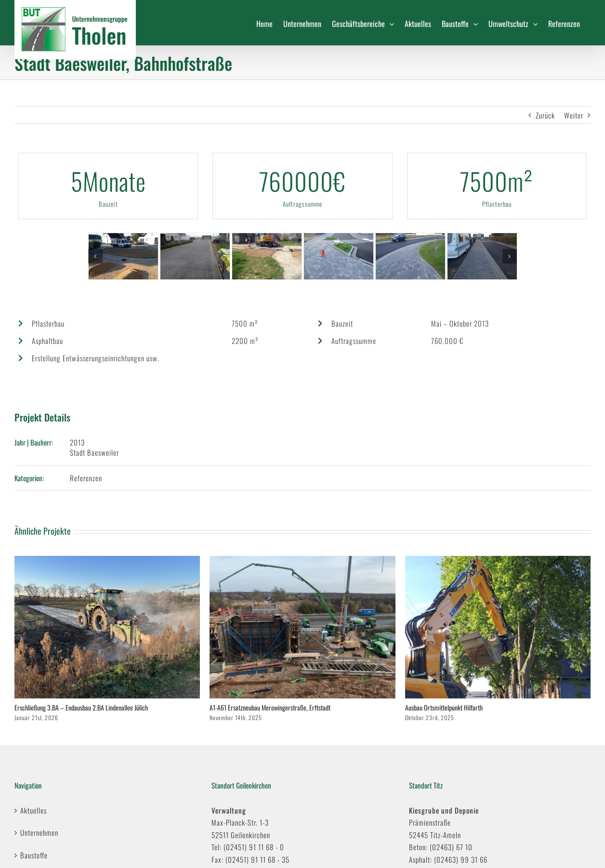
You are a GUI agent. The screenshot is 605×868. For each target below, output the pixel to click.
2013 (77, 442)
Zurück (545, 115)
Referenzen (86, 478)
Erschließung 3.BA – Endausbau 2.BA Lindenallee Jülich (81, 707)
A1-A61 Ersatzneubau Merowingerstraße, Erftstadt (270, 707)
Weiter (574, 115)
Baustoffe (34, 855)
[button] (95, 256)
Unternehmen (39, 832)
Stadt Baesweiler (94, 452)
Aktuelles (33, 810)
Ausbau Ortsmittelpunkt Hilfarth (444, 707)
